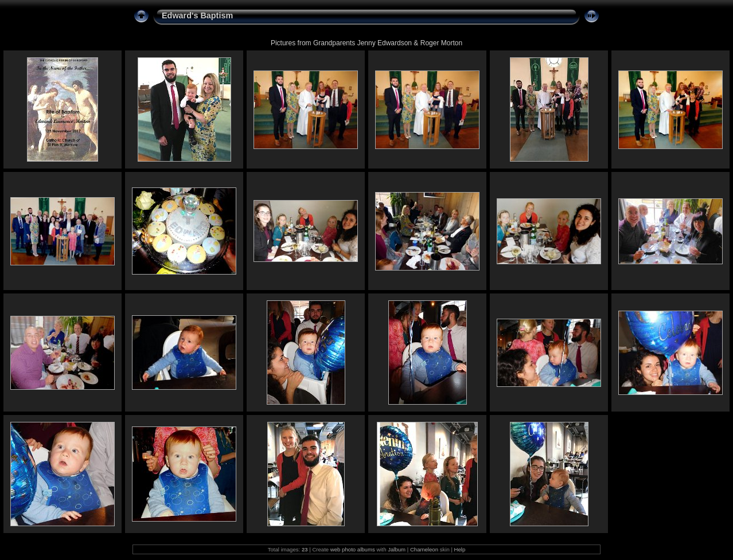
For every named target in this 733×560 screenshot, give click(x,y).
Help (460, 549)
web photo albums (353, 549)
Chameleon (424, 549)
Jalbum (397, 549)
